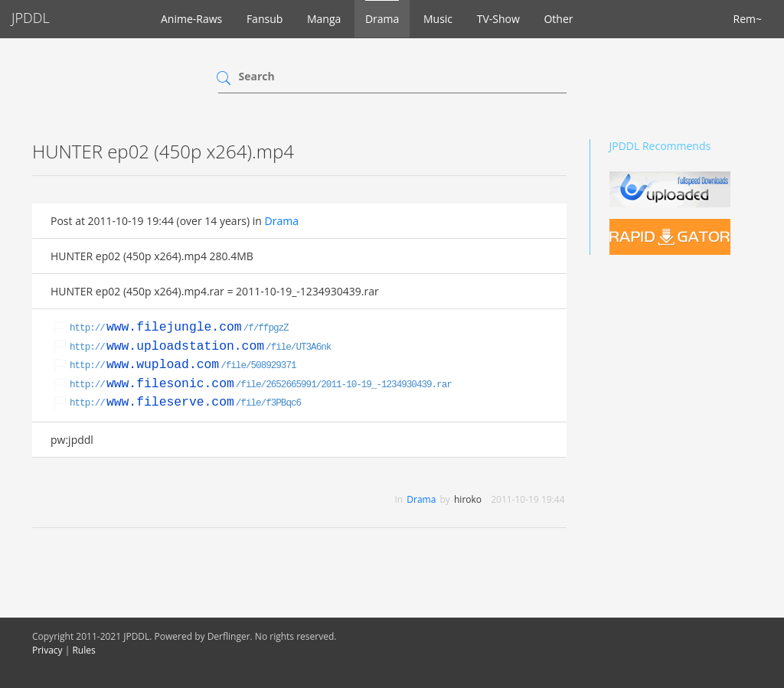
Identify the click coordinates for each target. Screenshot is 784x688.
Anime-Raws (191, 19)
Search (257, 76)
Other (558, 19)
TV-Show (498, 19)
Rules (83, 650)
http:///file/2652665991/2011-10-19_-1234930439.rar (261, 385)
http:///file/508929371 (183, 366)
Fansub (265, 19)
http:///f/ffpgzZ (179, 328)
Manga (324, 19)
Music (438, 19)
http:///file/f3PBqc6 (185, 403)
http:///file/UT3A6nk (200, 347)
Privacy (47, 650)
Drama (382, 19)
